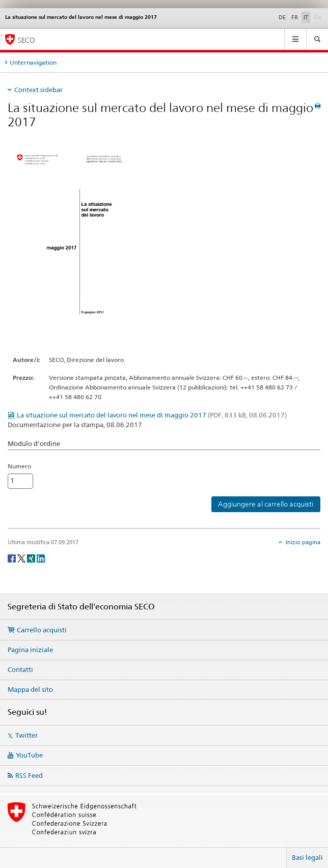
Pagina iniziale (30, 650)
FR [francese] (295, 17)
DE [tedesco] (282, 17)
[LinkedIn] (41, 558)
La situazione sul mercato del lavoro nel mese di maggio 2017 (152, 415)
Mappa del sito (30, 689)
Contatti (20, 669)
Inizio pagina (302, 542)
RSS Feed (29, 775)
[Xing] (32, 558)
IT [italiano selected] (306, 17)
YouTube (29, 755)
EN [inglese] (318, 17)
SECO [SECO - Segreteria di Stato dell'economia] (26, 40)
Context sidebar (38, 90)
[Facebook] (12, 558)
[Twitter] (22, 558)
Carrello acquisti (42, 630)
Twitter (26, 735)
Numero (19, 466)
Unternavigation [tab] (33, 62)
